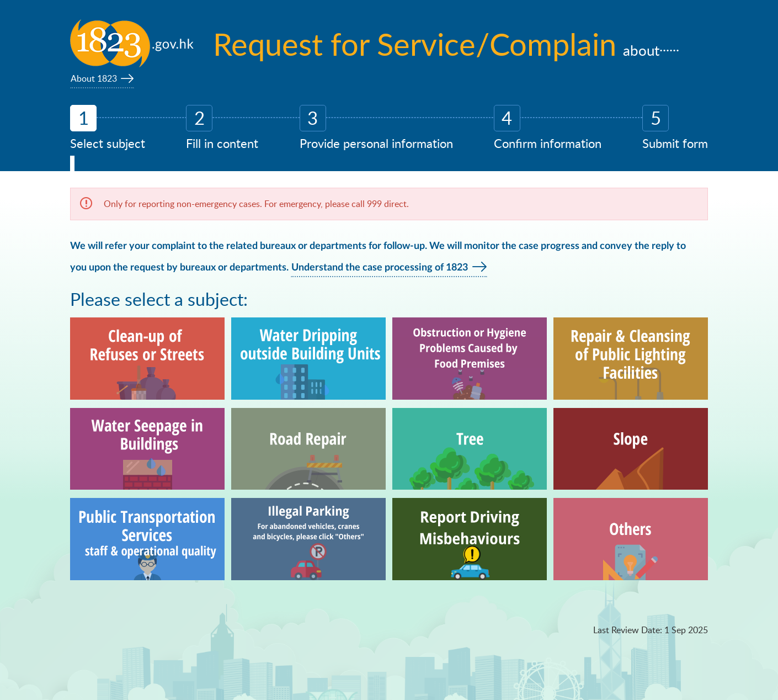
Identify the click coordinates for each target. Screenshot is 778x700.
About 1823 (94, 78)
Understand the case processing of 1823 (380, 268)
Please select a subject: (159, 299)
